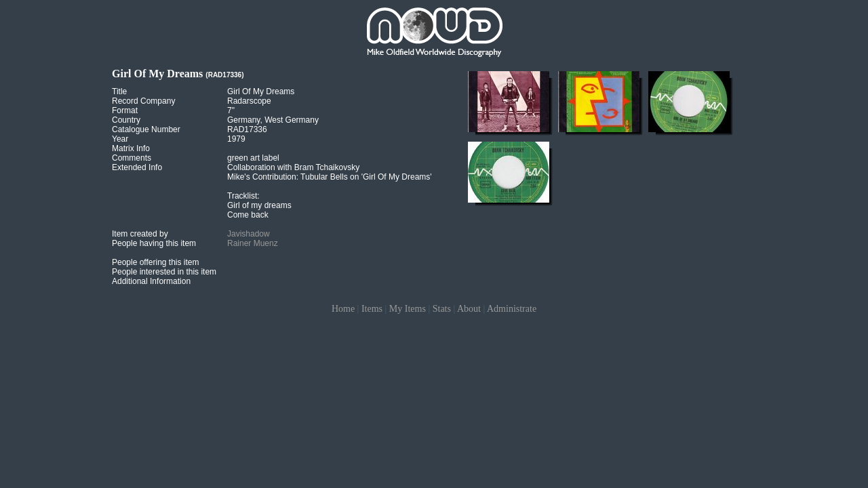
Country (126, 120)
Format (125, 110)
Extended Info (137, 167)
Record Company (143, 101)
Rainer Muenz (253, 243)
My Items (408, 309)
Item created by (140, 234)
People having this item (154, 243)
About (469, 309)
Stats (442, 309)
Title (119, 91)
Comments (132, 158)
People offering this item (156, 262)
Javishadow (249, 234)
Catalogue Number (146, 129)
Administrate (512, 309)
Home (343, 309)
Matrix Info (131, 148)
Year (120, 139)
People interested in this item (164, 272)
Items (372, 309)
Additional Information (151, 281)
